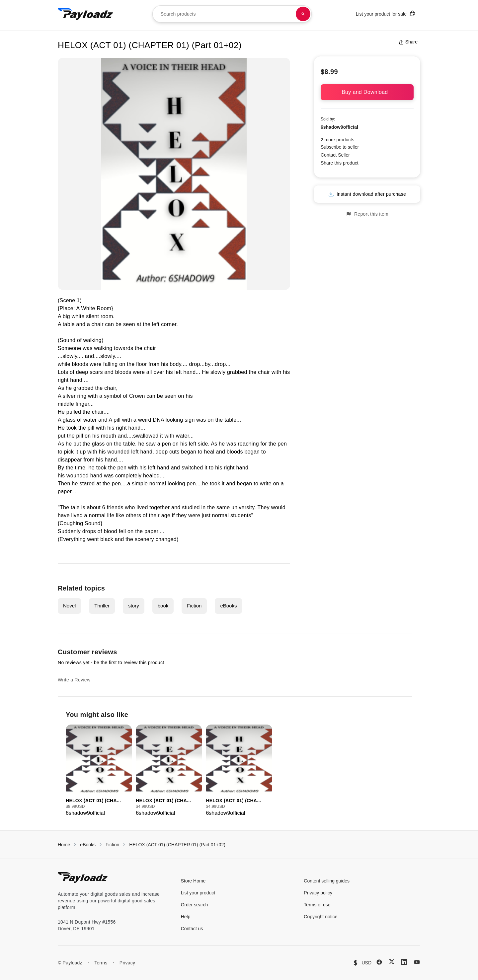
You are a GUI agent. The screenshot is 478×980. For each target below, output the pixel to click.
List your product (198, 893)
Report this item (367, 214)
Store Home (193, 881)
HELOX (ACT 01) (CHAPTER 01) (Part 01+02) (177, 845)
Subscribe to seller (340, 147)
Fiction (194, 606)
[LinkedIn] (404, 962)
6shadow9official (339, 127)
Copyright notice (320, 917)
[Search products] (303, 14)
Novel (69, 606)
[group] (99, 771)
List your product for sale (386, 13)
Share (408, 42)
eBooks (228, 606)
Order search (195, 905)
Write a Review (74, 680)
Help (186, 917)
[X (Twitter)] (392, 962)
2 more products (337, 140)
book (163, 606)
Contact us (192, 929)
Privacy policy (318, 893)
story (134, 606)
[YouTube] (417, 962)
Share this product (340, 163)
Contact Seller (335, 155)
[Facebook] (379, 962)
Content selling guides (327, 881)
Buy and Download (367, 92)
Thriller (102, 606)
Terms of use (317, 905)
